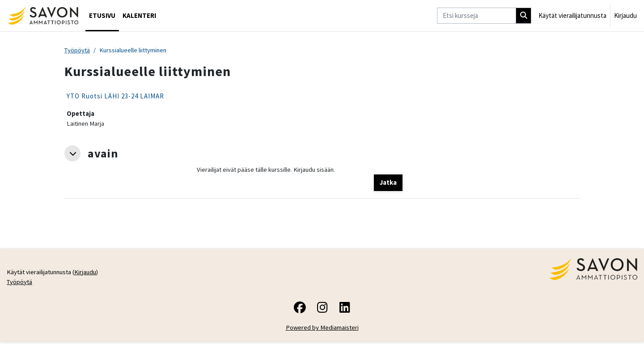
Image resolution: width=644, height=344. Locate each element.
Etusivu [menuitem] (102, 15)
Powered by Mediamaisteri (322, 330)
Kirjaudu (625, 15)
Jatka (388, 184)
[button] (72, 154)
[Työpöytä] (43, 16)
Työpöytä (78, 50)
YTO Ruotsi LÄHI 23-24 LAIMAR (115, 96)
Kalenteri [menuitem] (139, 15)
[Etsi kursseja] (477, 16)
